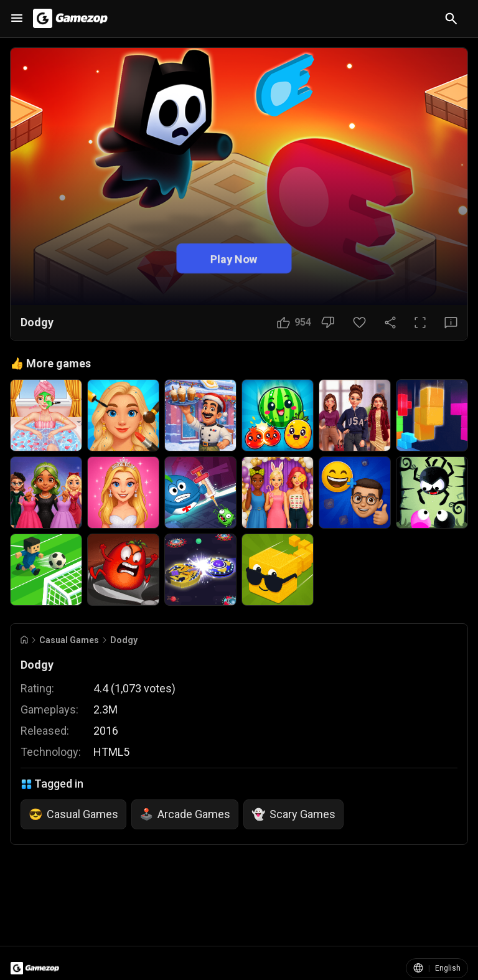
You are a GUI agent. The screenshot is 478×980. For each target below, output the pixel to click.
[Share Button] (390, 323)
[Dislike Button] (328, 323)
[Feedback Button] (451, 323)
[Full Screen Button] (420, 323)
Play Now (234, 258)
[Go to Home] (24, 640)
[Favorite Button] (359, 323)
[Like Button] (294, 323)
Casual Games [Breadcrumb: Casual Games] (69, 640)
